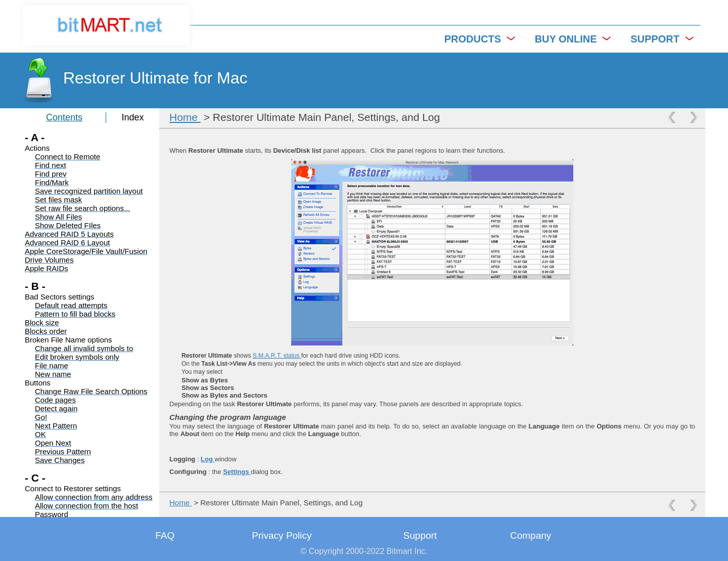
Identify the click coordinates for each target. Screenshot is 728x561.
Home (185, 117)
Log (208, 459)
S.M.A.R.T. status (277, 356)
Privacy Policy (282, 535)
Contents (64, 117)
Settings (237, 472)
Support (420, 535)
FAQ (165, 535)
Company (531, 535)
